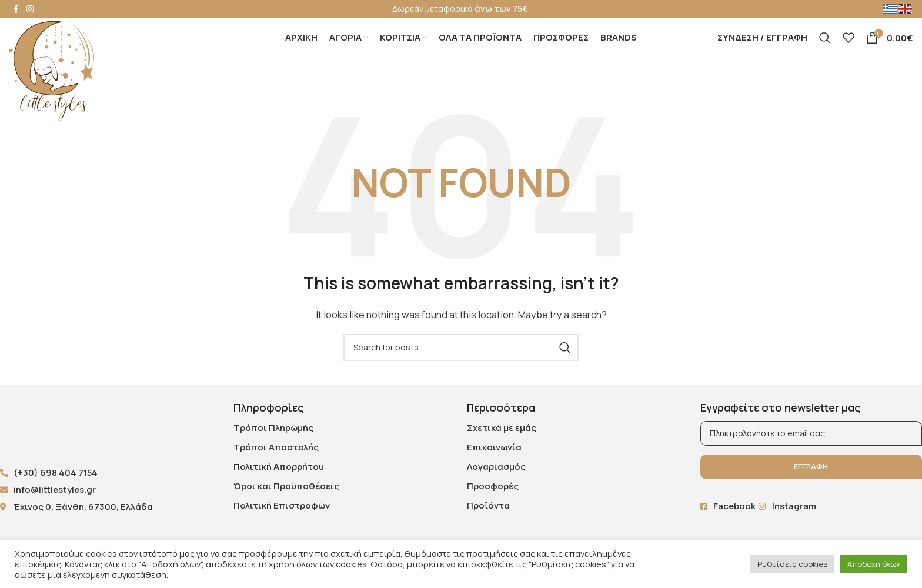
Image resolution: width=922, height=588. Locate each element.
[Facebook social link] (16, 9)
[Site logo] (51, 70)
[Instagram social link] (30, 9)
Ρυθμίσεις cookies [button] (792, 564)
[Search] (825, 47)
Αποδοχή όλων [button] (874, 564)
